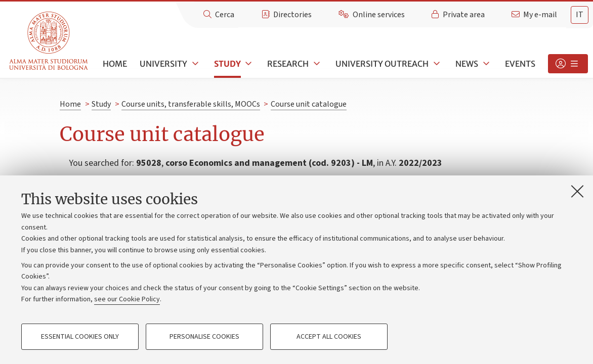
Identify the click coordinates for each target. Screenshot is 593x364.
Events (520, 64)
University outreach (382, 64)
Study (227, 64)
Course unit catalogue (309, 104)
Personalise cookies (204, 337)
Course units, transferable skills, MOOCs (191, 104)
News (467, 64)
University (163, 64)
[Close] (577, 191)
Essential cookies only (80, 337)
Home (115, 64)
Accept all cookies (329, 337)
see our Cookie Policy (127, 299)
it (580, 15)
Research (288, 64)
